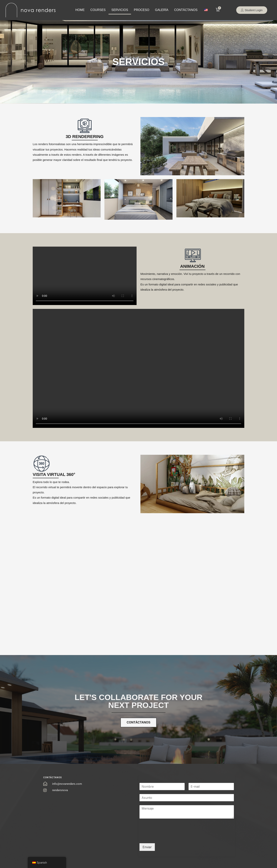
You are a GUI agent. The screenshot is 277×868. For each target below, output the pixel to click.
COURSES (98, 10)
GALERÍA (162, 10)
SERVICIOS (120, 10)
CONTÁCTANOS (186, 10)
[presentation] (169, 837)
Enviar (147, 847)
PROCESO (142, 10)
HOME (80, 10)
